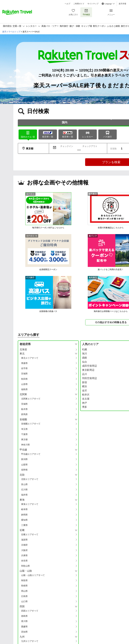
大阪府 (24, 550)
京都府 (24, 545)
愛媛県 (24, 627)
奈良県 (24, 561)
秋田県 (24, 379)
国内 (65, 122)
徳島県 (24, 616)
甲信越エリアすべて (31, 454)
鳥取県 (24, 580)
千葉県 (24, 434)
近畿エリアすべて (30, 534)
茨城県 (24, 404)
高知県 (24, 632)
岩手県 (24, 368)
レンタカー (88, 134)
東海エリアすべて (30, 504)
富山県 (24, 484)
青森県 (24, 363)
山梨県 (24, 465)
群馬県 (24, 414)
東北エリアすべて (30, 358)
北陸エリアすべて (30, 479)
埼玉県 (24, 429)
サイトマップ (93, 4)
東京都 (24, 439)
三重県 (24, 525)
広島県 (24, 596)
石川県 (24, 490)
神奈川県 (25, 445)
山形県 (24, 384)
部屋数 (114, 149)
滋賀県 (24, 540)
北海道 (23, 349)
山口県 (24, 601)
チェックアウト (90, 146)
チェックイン (67, 146)
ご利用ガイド (79, 4)
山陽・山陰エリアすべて (33, 575)
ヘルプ (67, 4)
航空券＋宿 (48, 135)
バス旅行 (108, 134)
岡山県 (24, 591)
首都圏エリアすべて (31, 424)
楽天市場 (122, 4)
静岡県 (24, 515)
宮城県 (24, 374)
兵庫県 (24, 555)
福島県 (24, 389)
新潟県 (24, 459)
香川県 (24, 621)
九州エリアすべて (30, 641)
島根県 (24, 586)
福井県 (24, 495)
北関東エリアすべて (31, 399)
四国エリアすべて (30, 611)
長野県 (24, 470)
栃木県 (24, 409)
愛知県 (24, 520)
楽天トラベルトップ (11, 32)
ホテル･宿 (28, 134)
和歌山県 (25, 566)
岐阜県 (24, 509)
